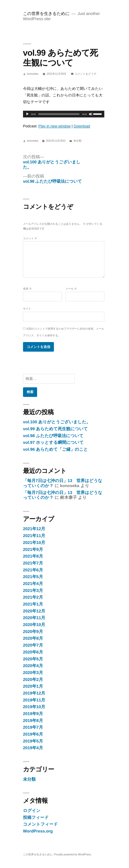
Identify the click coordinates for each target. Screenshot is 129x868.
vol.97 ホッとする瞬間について (53, 442)
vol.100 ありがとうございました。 (57, 422)
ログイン (32, 811)
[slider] (59, 114)
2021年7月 (33, 563)
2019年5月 (33, 741)
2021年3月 (33, 590)
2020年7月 (33, 645)
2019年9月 (33, 714)
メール (71, 289)
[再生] (27, 114)
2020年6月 (33, 652)
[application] (64, 114)
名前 (27, 289)
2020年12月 (34, 611)
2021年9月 (33, 549)
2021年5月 (33, 577)
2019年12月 (34, 693)
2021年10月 (34, 543)
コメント (30, 238)
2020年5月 (33, 659)
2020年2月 (33, 679)
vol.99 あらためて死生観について (55, 429)
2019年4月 (33, 748)
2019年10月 (34, 707)
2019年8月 (33, 721)
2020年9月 (33, 632)
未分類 (77, 141)
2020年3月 (33, 673)
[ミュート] (91, 114)
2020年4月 (33, 666)
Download (82, 126)
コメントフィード (40, 824)
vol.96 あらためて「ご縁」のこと (55, 449)
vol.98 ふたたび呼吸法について (53, 436)
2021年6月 (33, 570)
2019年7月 (33, 727)
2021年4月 (33, 584)
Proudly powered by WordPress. (73, 854)
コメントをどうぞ (85, 74)
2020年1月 (33, 686)
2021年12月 (34, 529)
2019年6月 (33, 734)
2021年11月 (34, 536)
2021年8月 (33, 556)
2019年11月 (34, 700)
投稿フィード (36, 817)
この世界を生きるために (46, 14)
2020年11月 (34, 618)
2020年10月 (34, 625)
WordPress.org (38, 831)
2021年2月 (33, 597)
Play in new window (55, 126)
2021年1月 (33, 604)
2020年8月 (33, 638)
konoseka (33, 74)
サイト (27, 309)
